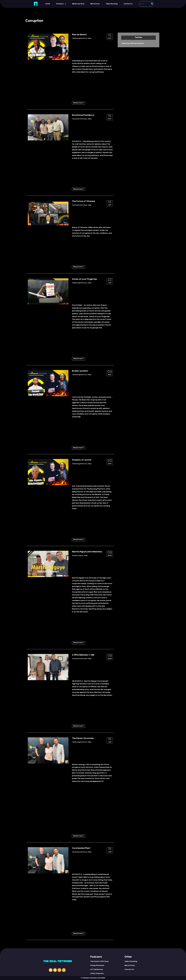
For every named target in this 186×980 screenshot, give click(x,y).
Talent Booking (112, 4)
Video (90, 38)
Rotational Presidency (83, 115)
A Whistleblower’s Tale (83, 655)
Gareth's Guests (78, 556)
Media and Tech (78, 4)
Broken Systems (80, 371)
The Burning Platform (79, 38)
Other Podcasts (97, 974)
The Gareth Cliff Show (79, 119)
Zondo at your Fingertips (85, 279)
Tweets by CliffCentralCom (133, 43)
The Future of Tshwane (84, 201)
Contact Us (128, 4)
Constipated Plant (81, 848)
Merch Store (95, 4)
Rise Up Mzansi (79, 35)
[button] (61, 4)
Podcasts (61, 4)
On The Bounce (97, 970)
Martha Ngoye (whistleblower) (87, 552)
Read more (79, 103)
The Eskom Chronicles (83, 738)
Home (48, 4)
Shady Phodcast (97, 966)
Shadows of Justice (82, 460)
